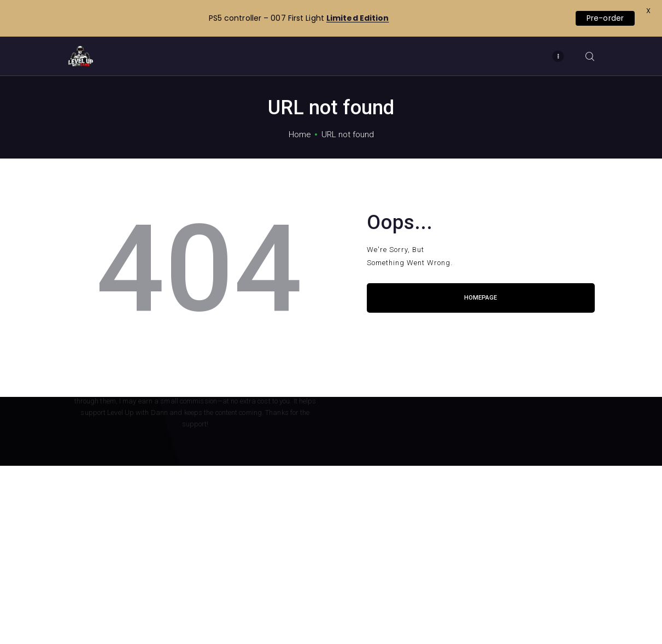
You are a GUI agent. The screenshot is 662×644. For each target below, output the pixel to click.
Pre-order (605, 18)
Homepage (481, 298)
